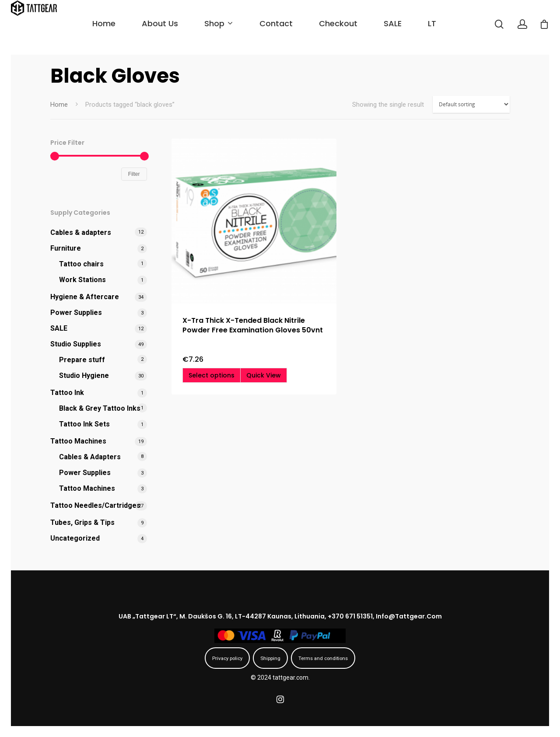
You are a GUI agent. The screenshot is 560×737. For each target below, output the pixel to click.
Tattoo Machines (78, 441)
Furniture (66, 248)
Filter (134, 174)
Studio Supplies (76, 344)
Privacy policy (227, 658)
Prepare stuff (82, 360)
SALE (408, 23)
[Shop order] (471, 104)
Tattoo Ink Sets (84, 424)
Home (120, 23)
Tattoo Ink (67, 393)
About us (176, 23)
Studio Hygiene (84, 375)
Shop (234, 23)
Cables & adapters (81, 232)
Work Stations (82, 280)
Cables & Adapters (90, 457)
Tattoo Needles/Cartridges (95, 505)
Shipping (270, 658)
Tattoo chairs (81, 264)
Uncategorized (75, 538)
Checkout (354, 23)
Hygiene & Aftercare (85, 297)
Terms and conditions (323, 658)
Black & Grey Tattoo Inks (100, 408)
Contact (292, 23)
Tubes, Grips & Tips (82, 522)
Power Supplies (76, 313)
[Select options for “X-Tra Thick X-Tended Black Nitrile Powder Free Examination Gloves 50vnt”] (212, 375)
